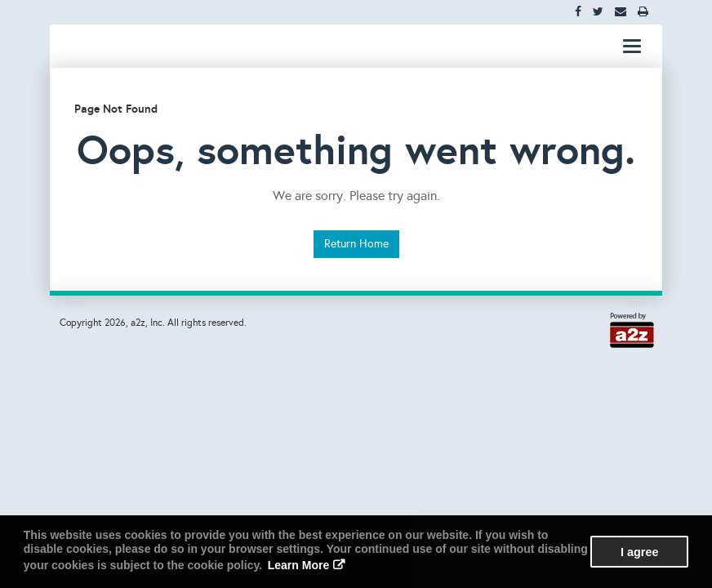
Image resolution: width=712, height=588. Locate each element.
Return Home (356, 244)
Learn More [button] (298, 565)
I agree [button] (639, 552)
